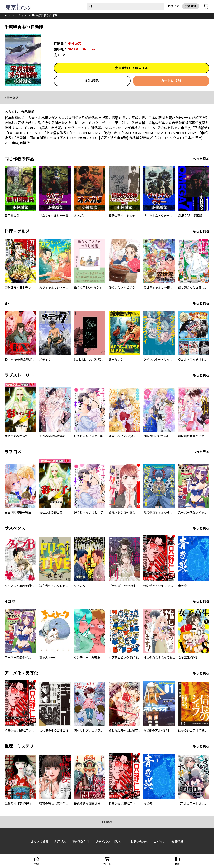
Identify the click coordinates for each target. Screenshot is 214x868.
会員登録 (191, 6)
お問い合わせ (139, 842)
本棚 (177, 864)
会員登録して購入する (132, 68)
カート (107, 864)
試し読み (92, 81)
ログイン (173, 6)
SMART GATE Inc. (83, 49)
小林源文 (75, 43)
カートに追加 (171, 81)
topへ (107, 822)
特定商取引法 (81, 842)
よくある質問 (40, 842)
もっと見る (201, 159)
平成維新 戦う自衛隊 (45, 15)
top (7, 15)
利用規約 (60, 842)
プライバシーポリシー (110, 842)
